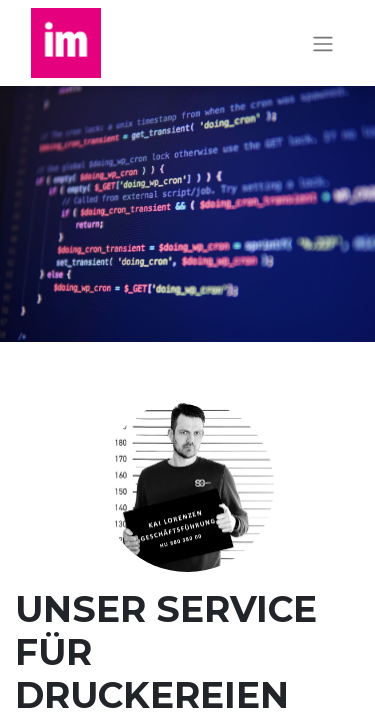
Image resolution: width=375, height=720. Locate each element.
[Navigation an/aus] (323, 43)
